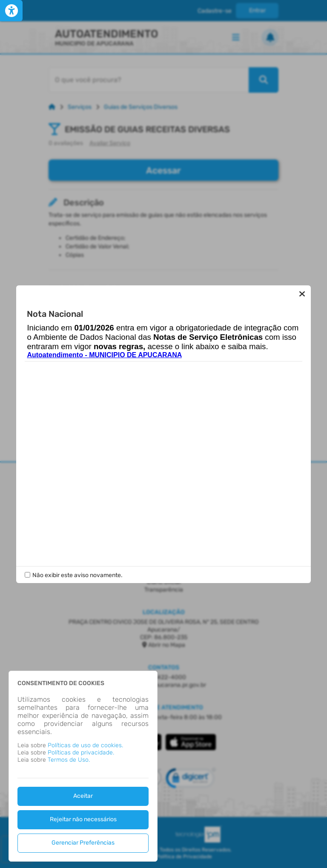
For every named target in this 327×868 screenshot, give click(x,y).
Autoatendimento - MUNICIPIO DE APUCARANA (104, 355)
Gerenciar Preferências (83, 843)
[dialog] (83, 766)
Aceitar (83, 796)
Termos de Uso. (69, 760)
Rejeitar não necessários (83, 819)
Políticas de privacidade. (81, 753)
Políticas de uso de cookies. (85, 745)
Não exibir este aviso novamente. (77, 575)
